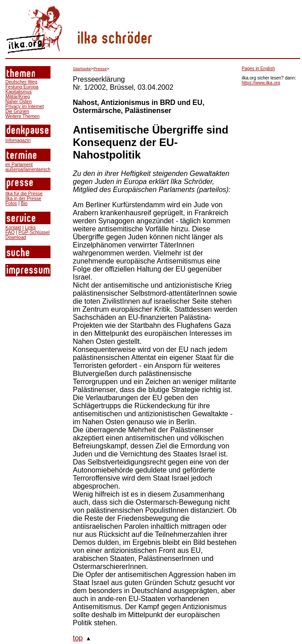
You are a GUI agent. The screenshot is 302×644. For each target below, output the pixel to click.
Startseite (82, 69)
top (78, 638)
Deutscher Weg (21, 82)
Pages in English (258, 69)
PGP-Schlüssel (34, 232)
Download (16, 237)
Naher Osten (19, 102)
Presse (100, 69)
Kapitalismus (19, 92)
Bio (24, 203)
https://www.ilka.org (261, 83)
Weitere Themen (22, 116)
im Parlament (19, 165)
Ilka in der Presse (23, 199)
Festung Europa (22, 87)
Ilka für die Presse (24, 194)
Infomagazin (18, 140)
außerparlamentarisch (28, 169)
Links (30, 228)
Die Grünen (17, 111)
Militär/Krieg (18, 97)
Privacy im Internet (25, 107)
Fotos (11, 203)
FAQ (10, 232)
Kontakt (13, 228)
